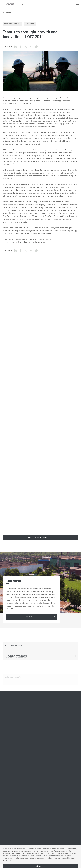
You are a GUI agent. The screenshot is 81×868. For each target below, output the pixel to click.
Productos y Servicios (13, 24)
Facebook (10, 242)
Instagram (41, 242)
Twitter (19, 242)
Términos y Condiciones (44, 865)
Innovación (30, 24)
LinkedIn (27, 242)
